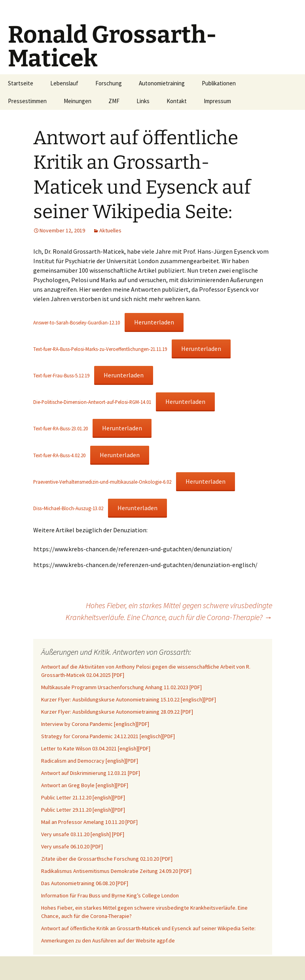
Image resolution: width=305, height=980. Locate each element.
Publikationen (219, 83)
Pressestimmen (27, 101)
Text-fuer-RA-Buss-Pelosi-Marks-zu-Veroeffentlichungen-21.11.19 (100, 349)
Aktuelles (110, 230)
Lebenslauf (64, 83)
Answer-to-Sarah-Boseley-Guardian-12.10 (77, 322)
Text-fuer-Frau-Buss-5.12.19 (61, 375)
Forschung (109, 83)
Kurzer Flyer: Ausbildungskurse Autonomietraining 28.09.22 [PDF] (117, 712)
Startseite (21, 83)
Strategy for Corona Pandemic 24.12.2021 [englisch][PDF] (108, 736)
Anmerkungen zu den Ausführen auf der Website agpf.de (108, 940)
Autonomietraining (162, 83)
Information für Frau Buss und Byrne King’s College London (110, 895)
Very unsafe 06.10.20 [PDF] (72, 846)
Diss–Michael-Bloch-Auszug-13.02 (68, 508)
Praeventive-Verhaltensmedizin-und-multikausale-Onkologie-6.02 (102, 482)
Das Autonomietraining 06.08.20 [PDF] (85, 883)
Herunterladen (154, 322)
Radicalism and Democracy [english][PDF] (90, 761)
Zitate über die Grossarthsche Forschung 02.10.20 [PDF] (107, 859)
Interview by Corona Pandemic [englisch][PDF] (95, 724)
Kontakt (177, 101)
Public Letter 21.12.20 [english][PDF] (83, 797)
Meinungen (78, 101)
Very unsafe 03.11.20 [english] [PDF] (83, 834)
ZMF (114, 101)
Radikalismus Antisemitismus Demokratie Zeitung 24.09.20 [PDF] (116, 871)
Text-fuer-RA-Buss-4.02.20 (59, 455)
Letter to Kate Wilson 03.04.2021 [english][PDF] (96, 748)
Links (143, 101)
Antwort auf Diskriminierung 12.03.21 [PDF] (91, 773)
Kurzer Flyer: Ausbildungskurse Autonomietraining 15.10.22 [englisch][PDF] (129, 699)
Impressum (217, 101)
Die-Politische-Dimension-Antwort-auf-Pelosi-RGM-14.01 (92, 402)
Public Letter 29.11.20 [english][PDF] (83, 810)
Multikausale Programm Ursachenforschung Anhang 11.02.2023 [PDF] (121, 687)
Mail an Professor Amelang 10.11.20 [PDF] (89, 822)
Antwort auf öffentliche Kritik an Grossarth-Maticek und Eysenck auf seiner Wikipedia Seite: (148, 928)
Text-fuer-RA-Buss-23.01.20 (61, 428)
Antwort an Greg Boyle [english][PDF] (85, 785)
